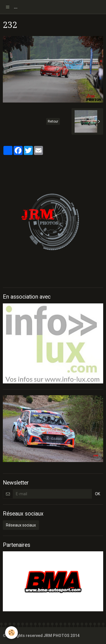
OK (98, 494)
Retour (53, 121)
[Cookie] (11, 633)
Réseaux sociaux (21, 525)
